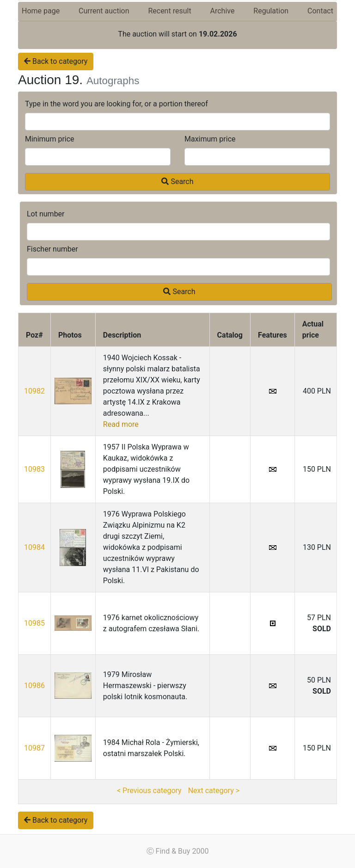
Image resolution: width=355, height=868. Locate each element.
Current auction (104, 11)
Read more (121, 424)
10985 (34, 623)
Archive (223, 11)
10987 (34, 748)
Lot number (46, 214)
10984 (34, 547)
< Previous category (149, 791)
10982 (34, 391)
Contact (320, 11)
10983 (34, 469)
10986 (34, 686)
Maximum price (210, 139)
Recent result (169, 11)
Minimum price (50, 139)
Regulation (271, 11)
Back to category (56, 61)
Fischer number (52, 249)
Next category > (214, 791)
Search (177, 182)
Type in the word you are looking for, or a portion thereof (116, 104)
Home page (41, 11)
